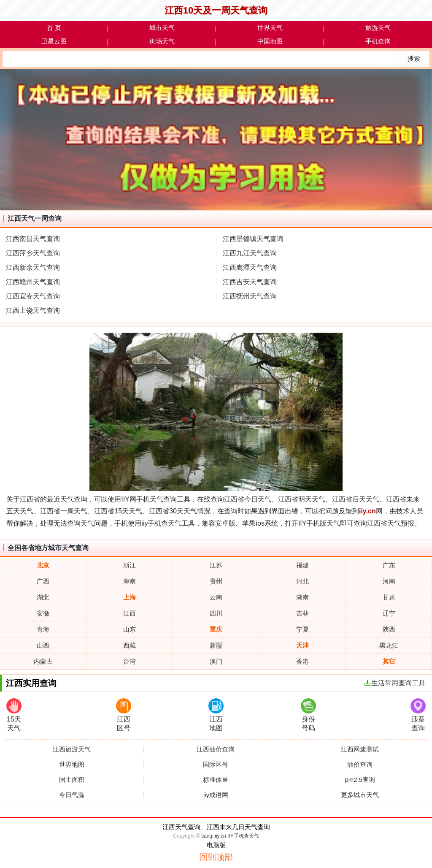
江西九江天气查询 (250, 253)
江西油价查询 (216, 749)
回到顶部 (216, 857)
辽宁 (389, 613)
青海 (43, 629)
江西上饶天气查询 (33, 311)
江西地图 (216, 715)
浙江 (130, 565)
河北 (302, 581)
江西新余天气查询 (33, 267)
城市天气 (162, 28)
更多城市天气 (360, 795)
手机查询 (378, 41)
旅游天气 (378, 28)
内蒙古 (43, 661)
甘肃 (389, 597)
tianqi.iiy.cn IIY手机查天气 (230, 836)
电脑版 (216, 845)
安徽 (43, 613)
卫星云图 (54, 41)
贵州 (216, 581)
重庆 (216, 629)
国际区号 (216, 765)
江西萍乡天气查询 (33, 253)
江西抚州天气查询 (250, 296)
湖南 (302, 597)
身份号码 (308, 715)
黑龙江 (389, 645)
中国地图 (270, 41)
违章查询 (418, 715)
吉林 (302, 613)
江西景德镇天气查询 (253, 239)
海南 (130, 581)
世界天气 (270, 28)
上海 (130, 597)
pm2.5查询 (360, 780)
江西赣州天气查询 (33, 282)
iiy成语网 (216, 795)
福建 (302, 565)
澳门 (216, 661)
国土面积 (72, 780)
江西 (130, 613)
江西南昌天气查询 (33, 239)
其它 (389, 661)
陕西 (389, 629)
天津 (302, 645)
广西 (43, 581)
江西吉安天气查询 (250, 282)
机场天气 (162, 41)
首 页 (54, 28)
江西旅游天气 (72, 749)
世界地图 (72, 765)
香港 (302, 661)
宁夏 (302, 629)
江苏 (216, 565)
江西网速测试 (360, 749)
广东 (389, 565)
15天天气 (14, 715)
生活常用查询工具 (395, 683)
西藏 (130, 645)
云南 (216, 597)
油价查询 (360, 765)
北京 (43, 565)
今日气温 (72, 795)
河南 (389, 581)
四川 (216, 613)
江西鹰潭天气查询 (250, 267)
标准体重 (216, 780)
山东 (130, 629)
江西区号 (124, 715)
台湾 (130, 661)
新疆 (216, 645)
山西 (43, 645)
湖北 (43, 597)
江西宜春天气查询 (33, 296)
